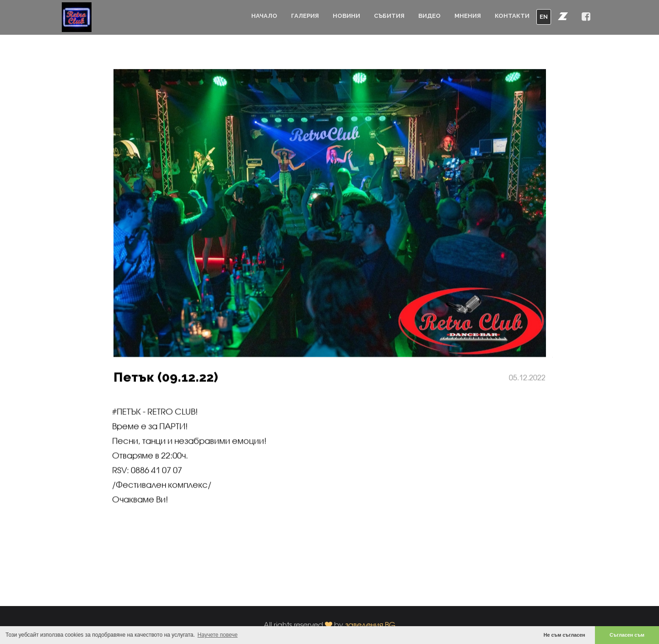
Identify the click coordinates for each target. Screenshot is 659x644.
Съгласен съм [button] (627, 635)
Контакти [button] (512, 16)
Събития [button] (389, 16)
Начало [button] (264, 16)
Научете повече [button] (218, 635)
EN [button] (544, 17)
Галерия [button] (305, 16)
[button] (563, 16)
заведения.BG (370, 625)
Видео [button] (429, 16)
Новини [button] (346, 16)
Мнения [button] (468, 16)
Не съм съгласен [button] (564, 635)
